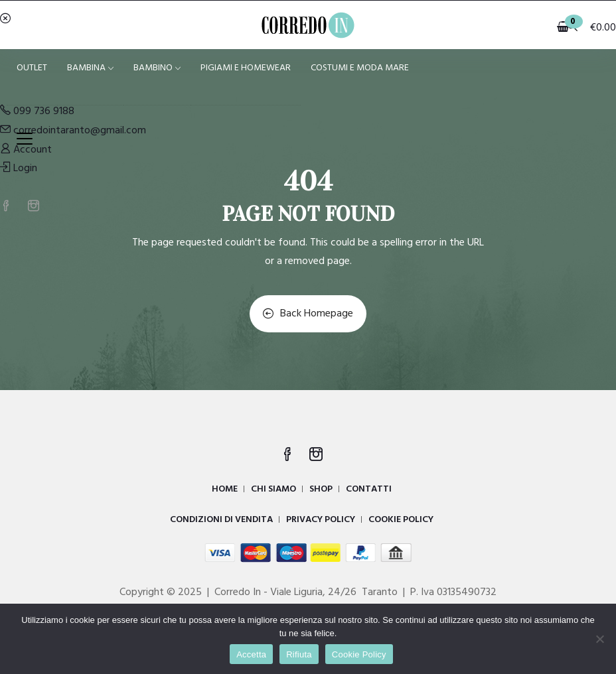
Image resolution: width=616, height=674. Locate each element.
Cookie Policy (359, 654)
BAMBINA (90, 68)
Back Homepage (308, 314)
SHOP (321, 489)
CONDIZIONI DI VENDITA (221, 520)
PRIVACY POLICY (321, 520)
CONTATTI (369, 489)
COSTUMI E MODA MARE (360, 68)
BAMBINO (157, 68)
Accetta (251, 654)
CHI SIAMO (273, 489)
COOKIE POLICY (401, 520)
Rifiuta (299, 654)
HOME (225, 489)
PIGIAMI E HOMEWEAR (246, 68)
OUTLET (32, 68)
